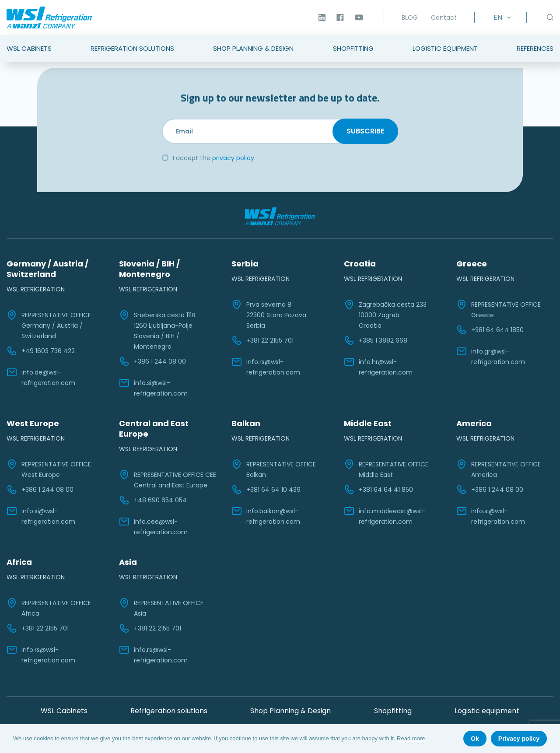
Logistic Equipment (445, 48)
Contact (444, 18)
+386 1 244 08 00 (152, 361)
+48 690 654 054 (153, 500)
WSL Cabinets (29, 48)
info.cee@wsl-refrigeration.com (153, 526)
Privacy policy (519, 739)
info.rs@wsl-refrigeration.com (266, 367)
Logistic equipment (487, 711)
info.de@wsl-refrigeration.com (41, 377)
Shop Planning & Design (253, 48)
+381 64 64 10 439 (266, 490)
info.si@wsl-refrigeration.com (153, 388)
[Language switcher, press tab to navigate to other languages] (500, 18)
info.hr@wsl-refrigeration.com (378, 367)
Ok (475, 739)
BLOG (410, 18)
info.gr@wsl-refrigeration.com (491, 356)
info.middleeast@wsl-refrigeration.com (385, 516)
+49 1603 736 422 (41, 351)
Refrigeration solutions (169, 711)
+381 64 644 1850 (490, 330)
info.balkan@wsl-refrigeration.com (266, 516)
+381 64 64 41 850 (378, 490)
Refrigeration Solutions (132, 48)
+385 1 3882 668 (376, 340)
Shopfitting (353, 48)
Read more (411, 738)
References (535, 48)
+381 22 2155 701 (262, 340)
